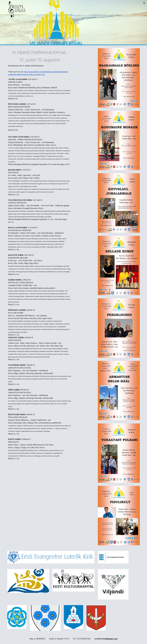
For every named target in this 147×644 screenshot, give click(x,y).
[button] (144, 3)
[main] (40, 58)
